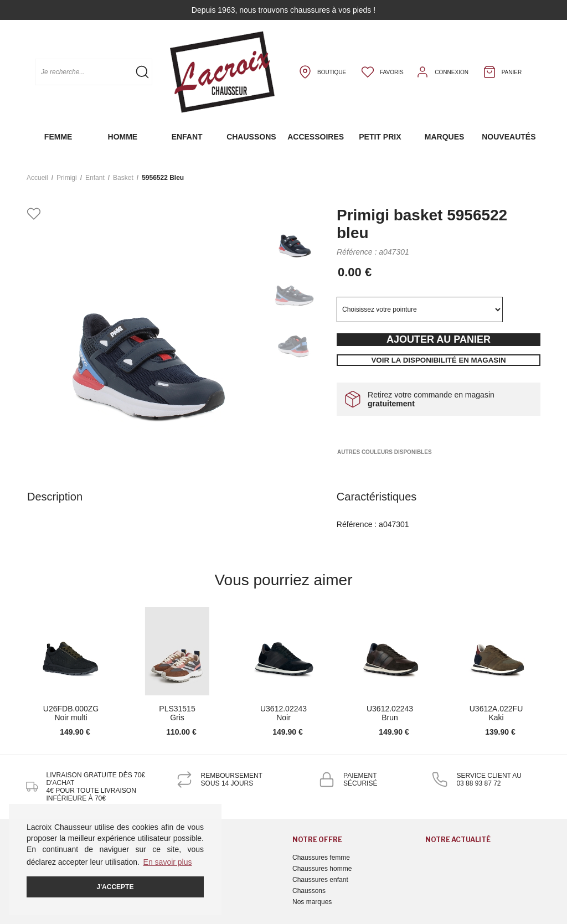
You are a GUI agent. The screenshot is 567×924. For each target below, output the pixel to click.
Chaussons (251, 137)
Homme (123, 137)
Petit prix (380, 137)
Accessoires (316, 137)
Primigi (67, 178)
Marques (445, 137)
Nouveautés (509, 137)
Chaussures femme (321, 858)
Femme (58, 137)
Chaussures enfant (320, 880)
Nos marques (312, 902)
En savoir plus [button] (168, 862)
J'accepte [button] (115, 887)
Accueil (37, 178)
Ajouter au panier (439, 339)
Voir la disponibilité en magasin (438, 360)
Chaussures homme (322, 869)
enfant (95, 178)
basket (123, 178)
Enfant (187, 137)
